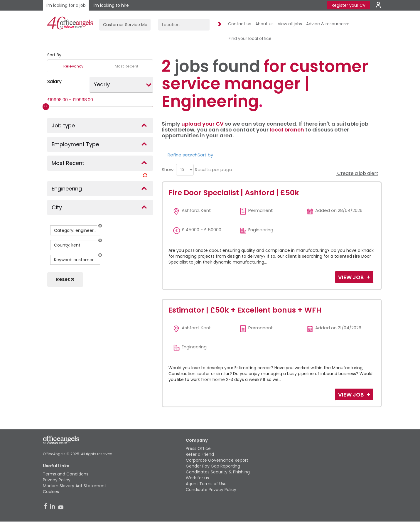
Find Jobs (219, 25)
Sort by (205, 155)
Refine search (183, 155)
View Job (351, 277)
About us (264, 24)
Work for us (197, 478)
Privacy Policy (57, 480)
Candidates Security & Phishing (218, 472)
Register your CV (349, 5)
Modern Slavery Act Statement (75, 486)
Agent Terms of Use (206, 484)
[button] (100, 226)
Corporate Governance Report (217, 460)
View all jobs (290, 24)
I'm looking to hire (111, 5)
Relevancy (73, 66)
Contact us (240, 24)
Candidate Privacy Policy (211, 490)
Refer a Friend (200, 454)
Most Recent (126, 66)
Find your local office (250, 38)
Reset (65, 279)
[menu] (185, 170)
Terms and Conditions (66, 474)
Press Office (198, 448)
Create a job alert (357, 173)
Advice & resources (327, 24)
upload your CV (203, 124)
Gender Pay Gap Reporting (213, 466)
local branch (287, 130)
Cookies (51, 492)
